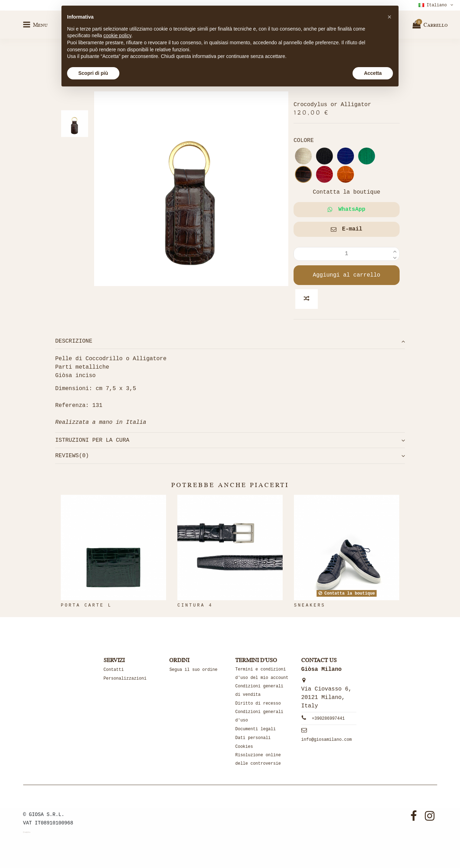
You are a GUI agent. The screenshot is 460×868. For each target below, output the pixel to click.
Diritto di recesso (258, 704)
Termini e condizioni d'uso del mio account (262, 674)
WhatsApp (346, 209)
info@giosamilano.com (327, 740)
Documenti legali (255, 729)
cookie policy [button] (117, 35)
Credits (27, 833)
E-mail (347, 229)
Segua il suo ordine (193, 670)
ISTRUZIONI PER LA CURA (230, 440)
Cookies (244, 747)
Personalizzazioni (125, 679)
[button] (389, 17)
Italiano (437, 5)
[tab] (230, 341)
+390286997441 (328, 719)
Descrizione (230, 341)
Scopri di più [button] (93, 73)
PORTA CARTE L (86, 605)
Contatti (114, 670)
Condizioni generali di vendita (259, 691)
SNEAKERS (310, 605)
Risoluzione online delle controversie (258, 759)
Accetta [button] (373, 73)
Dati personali (253, 738)
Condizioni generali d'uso (259, 716)
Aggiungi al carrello (347, 275)
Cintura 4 (195, 605)
